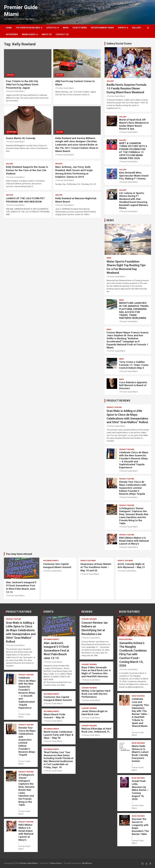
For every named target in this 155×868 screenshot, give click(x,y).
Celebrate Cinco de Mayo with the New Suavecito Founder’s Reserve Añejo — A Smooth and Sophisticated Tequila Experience (134, 460)
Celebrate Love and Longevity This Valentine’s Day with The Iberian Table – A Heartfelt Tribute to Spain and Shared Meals (140, 712)
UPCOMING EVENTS (14, 576)
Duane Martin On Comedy (21, 138)
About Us (47, 34)
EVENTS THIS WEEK (88, 561)
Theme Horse (56, 863)
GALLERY (136, 28)
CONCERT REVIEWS (89, 619)
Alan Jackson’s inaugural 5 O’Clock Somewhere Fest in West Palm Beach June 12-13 (21, 587)
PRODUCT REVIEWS (118, 401)
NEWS (66, 28)
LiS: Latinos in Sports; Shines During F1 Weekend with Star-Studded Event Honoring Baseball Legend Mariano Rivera (134, 201)
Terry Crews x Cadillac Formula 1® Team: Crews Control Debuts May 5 (134, 365)
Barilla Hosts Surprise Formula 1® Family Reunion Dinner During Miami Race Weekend (126, 89)
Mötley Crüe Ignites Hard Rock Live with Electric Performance (96, 694)
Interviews (12, 34)
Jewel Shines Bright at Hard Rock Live (94, 713)
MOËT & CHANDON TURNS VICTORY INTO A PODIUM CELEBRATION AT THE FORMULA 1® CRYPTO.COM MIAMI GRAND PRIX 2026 (133, 151)
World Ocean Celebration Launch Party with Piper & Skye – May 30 (59, 735)
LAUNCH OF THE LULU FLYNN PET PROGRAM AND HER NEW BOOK (25, 200)
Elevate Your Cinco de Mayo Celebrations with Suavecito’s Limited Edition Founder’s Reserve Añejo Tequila (133, 488)
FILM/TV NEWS (80, 28)
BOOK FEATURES (129, 612)
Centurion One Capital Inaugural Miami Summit (57, 566)
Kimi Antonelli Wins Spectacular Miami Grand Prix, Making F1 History (134, 176)
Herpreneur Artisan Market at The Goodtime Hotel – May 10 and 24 (96, 567)
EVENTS (122, 28)
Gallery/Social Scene (119, 44)
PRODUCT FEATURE (114, 407)
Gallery (60, 132)
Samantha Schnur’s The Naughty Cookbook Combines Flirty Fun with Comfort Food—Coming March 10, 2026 (133, 654)
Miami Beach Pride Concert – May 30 (54, 716)
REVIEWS (87, 612)
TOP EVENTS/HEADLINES (28, 28)
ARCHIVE (10, 75)
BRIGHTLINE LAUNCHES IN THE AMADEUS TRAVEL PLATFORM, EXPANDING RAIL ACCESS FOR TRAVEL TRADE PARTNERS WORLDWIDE (134, 310)
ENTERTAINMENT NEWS (102, 28)
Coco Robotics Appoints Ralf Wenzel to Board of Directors (133, 385)
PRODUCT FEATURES (19, 612)
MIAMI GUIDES (29, 34)
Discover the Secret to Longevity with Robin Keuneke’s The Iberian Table (140, 827)
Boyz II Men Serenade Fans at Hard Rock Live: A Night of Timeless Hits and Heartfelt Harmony (96, 672)
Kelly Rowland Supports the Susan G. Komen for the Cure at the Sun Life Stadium (27, 170)
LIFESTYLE (51, 28)
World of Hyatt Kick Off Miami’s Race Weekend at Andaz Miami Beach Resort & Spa (134, 124)
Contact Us (62, 34)
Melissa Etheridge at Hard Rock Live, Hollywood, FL (96, 730)
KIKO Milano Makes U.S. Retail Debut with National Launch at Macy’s (134, 541)
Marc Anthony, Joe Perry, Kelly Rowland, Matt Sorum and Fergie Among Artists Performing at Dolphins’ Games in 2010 (74, 172)
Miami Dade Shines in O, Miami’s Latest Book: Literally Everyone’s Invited (140, 754)
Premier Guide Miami (16, 91)
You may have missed (19, 554)
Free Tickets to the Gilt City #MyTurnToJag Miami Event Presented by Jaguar (22, 84)
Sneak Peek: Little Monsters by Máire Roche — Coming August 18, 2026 (140, 790)
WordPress (87, 863)
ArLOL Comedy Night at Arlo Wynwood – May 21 (131, 566)
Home (9, 28)
